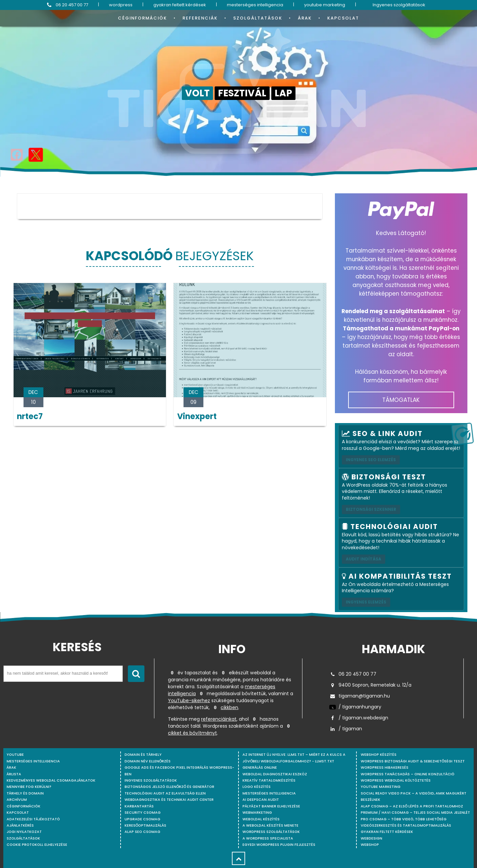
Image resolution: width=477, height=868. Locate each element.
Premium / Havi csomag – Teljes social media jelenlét (415, 813)
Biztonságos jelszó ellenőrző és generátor (169, 787)
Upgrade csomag (142, 819)
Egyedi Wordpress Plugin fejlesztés (279, 845)
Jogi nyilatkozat (24, 832)
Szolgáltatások (258, 18)
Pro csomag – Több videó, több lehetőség (404, 819)
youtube (15, 755)
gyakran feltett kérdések (180, 5)
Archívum (17, 800)
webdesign (371, 838)
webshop (370, 845)
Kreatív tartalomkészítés (269, 780)
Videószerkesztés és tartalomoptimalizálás (406, 825)
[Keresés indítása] (136, 674)
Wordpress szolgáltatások (271, 832)
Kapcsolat (343, 18)
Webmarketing (257, 813)
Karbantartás (139, 806)
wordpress (121, 5)
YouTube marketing (381, 787)
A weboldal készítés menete (270, 825)
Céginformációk (142, 18)
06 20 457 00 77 (67, 5)
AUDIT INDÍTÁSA (364, 559)
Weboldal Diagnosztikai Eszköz (275, 774)
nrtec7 (30, 416)
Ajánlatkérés (20, 825)
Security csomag (143, 813)
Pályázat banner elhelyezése (271, 806)
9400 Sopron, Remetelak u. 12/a (370, 685)
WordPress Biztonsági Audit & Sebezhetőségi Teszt (413, 761)
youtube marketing (325, 5)
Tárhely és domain (25, 793)
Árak (305, 18)
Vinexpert (197, 416)
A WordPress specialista (268, 838)
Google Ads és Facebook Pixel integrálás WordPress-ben (179, 771)
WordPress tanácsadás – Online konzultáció (408, 774)
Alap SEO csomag (142, 832)
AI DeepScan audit (261, 800)
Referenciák (200, 18)
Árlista (14, 774)
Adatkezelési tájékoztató (33, 819)
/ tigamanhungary (355, 707)
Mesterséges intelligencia (269, 793)
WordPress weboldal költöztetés (396, 780)
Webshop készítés (379, 755)
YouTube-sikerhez (189, 700)
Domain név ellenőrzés (148, 761)
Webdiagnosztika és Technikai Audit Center (169, 800)
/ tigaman (346, 729)
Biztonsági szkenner (371, 509)
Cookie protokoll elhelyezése (37, 845)
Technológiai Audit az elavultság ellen (165, 793)
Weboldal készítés (261, 819)
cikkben (229, 707)
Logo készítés (257, 787)
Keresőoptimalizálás (145, 825)
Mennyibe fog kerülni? (29, 787)
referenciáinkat (219, 719)
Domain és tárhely (143, 755)
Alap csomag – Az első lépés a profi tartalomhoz (412, 806)
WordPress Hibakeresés (385, 768)
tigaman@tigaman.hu (360, 696)
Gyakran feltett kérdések (387, 832)
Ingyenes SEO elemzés (371, 460)
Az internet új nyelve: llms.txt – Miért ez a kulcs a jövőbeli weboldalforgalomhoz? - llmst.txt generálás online (294, 761)
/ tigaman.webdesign (359, 718)
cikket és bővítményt (192, 733)
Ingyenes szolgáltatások (399, 5)
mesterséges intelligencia (255, 5)
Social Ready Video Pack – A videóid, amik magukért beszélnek (414, 796)
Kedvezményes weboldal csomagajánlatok (51, 780)
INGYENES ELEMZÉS (366, 602)
